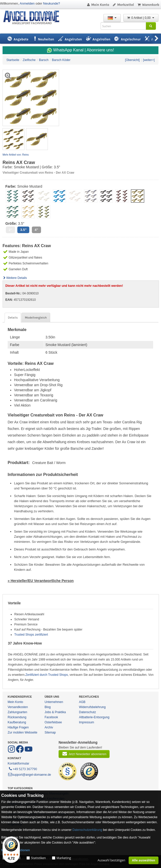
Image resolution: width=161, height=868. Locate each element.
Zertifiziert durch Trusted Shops (47, 675)
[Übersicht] (132, 60)
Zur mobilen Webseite (23, 732)
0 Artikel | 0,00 (141, 18)
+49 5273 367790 (23, 769)
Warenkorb (148, 5)
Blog (48, 707)
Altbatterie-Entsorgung (94, 717)
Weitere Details (15, 278)
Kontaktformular (18, 764)
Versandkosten (18, 707)
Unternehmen (54, 702)
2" (10, 230)
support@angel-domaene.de (29, 775)
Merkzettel (123, 5)
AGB (82, 702)
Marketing (64, 858)
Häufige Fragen (18, 727)
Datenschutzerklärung (87, 830)
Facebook (51, 717)
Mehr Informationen (16, 850)
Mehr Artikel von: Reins (16, 155)
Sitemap (50, 732)
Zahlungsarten (17, 712)
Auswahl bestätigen (111, 860)
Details (13, 318)
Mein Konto (98, 5)
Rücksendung (17, 717)
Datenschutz (88, 712)
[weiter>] (149, 60)
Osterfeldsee (53, 722)
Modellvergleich (36, 318)
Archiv (49, 727)
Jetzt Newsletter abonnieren (84, 754)
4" (36, 230)
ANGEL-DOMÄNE (34, 18)
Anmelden (27, 3)
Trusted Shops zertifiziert (31, 635)
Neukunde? (52, 3)
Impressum (86, 722)
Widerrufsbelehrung (92, 707)
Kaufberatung (17, 722)
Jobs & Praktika (55, 712)
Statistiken (38, 858)
